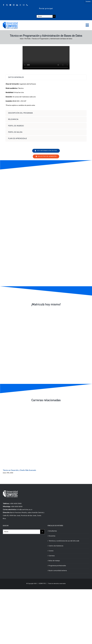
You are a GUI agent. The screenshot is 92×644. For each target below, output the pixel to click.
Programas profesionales (57, 565)
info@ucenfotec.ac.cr (25, 509)
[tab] (46, 77)
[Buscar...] (22, 531)
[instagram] (14, 5)
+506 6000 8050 (16, 506)
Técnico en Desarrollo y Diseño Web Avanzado (19, 470)
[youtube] (10, 5)
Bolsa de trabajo (54, 560)
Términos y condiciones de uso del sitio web (64, 541)
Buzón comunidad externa (58, 570)
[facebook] (4, 5)
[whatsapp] (20, 5)
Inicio (22, 39)
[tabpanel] (46, 96)
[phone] (27, 5)
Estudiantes (53, 531)
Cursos (51, 550)
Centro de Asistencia (56, 546)
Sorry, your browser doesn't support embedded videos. (46, 58)
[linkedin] (17, 5)
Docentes (52, 536)
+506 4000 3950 (16, 503)
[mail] (24, 5)
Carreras (52, 555)
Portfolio (28, 39)
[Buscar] (45, 16)
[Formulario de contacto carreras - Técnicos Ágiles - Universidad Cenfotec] (46, 227)
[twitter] (7, 5)
